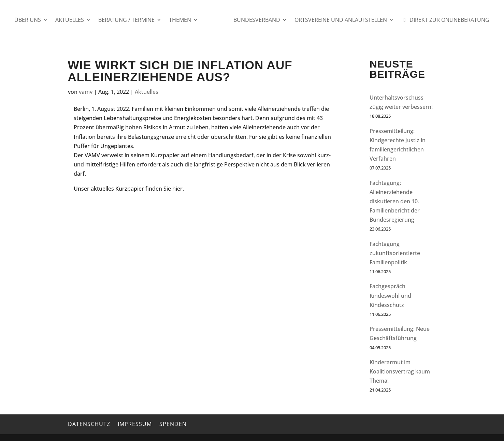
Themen (180, 20)
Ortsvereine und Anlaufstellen (341, 20)
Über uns (28, 20)
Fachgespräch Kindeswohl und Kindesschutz (390, 295)
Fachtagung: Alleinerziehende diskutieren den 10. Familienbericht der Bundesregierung (395, 201)
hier (177, 189)
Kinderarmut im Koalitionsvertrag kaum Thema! (400, 371)
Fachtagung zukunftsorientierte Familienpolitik (395, 253)
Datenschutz (89, 424)
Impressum (135, 424)
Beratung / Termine (126, 20)
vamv (86, 92)
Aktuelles (70, 20)
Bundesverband (257, 20)
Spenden (173, 424)
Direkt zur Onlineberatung (445, 20)
